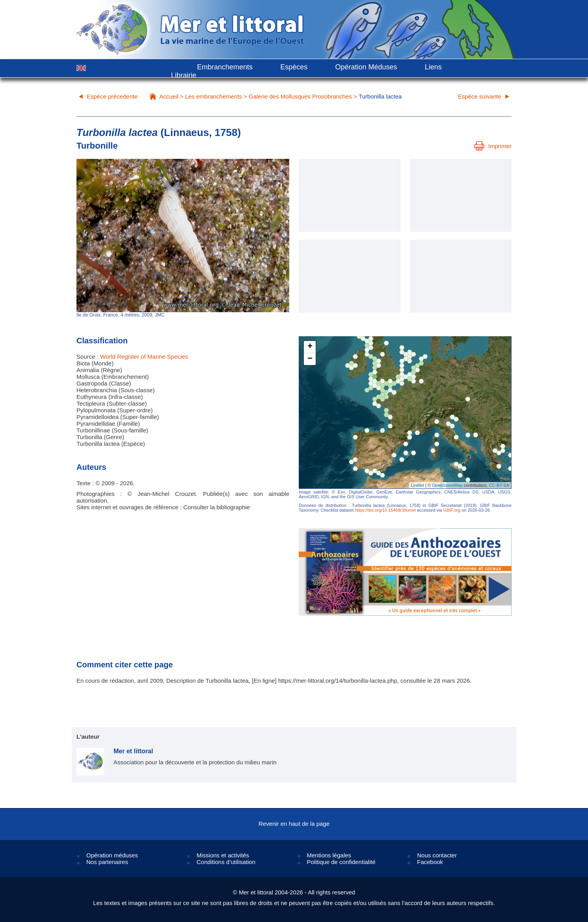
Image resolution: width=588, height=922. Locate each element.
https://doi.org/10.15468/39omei (385, 510)
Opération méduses (112, 855)
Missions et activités (223, 855)
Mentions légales (329, 855)
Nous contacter (437, 855)
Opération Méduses (366, 67)
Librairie (184, 75)
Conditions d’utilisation (226, 862)
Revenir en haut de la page (294, 824)
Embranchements (225, 67)
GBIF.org (452, 510)
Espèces (294, 67)
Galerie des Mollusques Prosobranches (300, 96)
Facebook (430, 862)
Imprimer (493, 146)
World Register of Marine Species (144, 357)
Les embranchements (214, 96)
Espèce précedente (112, 96)
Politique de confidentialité (341, 862)
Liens (433, 67)
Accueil (169, 96)
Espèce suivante (480, 96)
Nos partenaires (107, 862)
